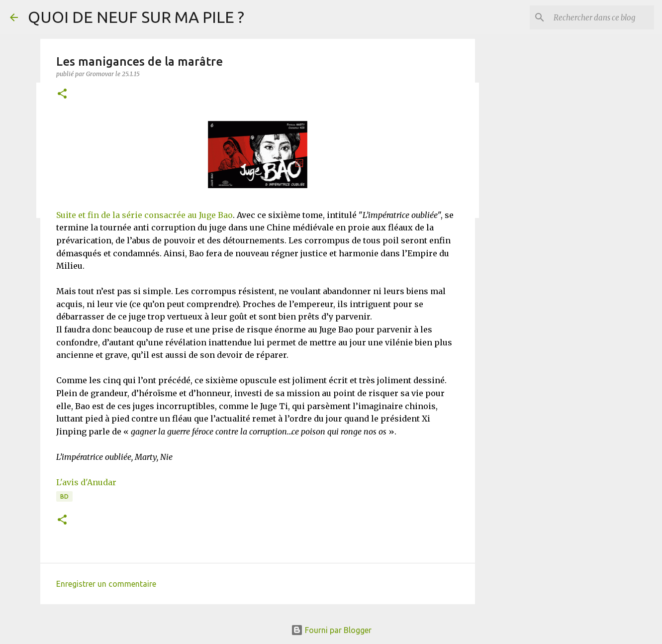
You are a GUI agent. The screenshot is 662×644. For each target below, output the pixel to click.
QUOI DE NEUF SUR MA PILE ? (136, 17)
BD (64, 496)
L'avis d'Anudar (86, 482)
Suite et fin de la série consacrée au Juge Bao (144, 215)
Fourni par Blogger (331, 630)
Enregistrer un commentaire (106, 584)
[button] (62, 94)
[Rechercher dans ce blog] (602, 17)
